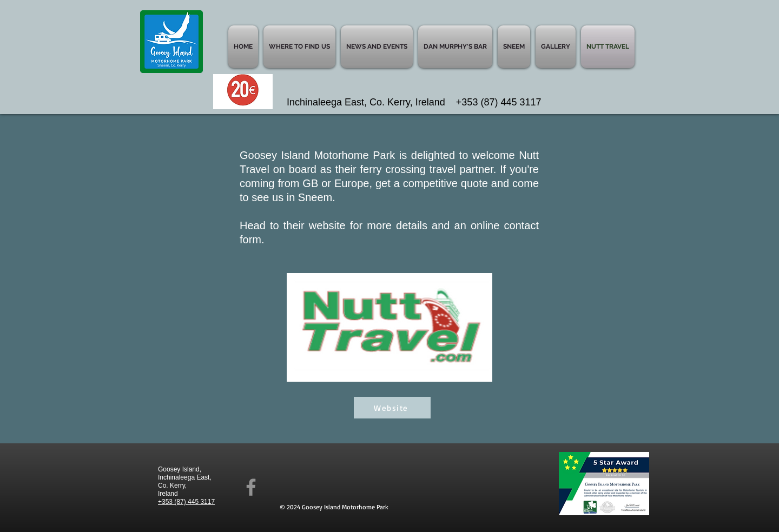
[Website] (392, 408)
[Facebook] (251, 487)
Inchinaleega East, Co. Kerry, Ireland (371, 102)
